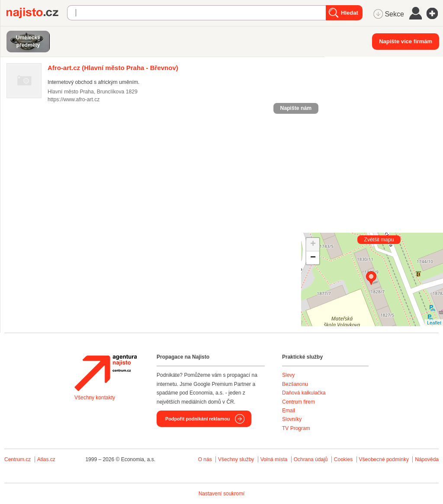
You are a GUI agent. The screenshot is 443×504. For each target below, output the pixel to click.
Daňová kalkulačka (304, 393)
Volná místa (274, 459)
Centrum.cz (18, 459)
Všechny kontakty (95, 398)
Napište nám (296, 108)
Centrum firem (299, 402)
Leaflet (434, 323)
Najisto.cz (37, 13)
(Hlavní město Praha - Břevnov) (113, 68)
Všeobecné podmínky (384, 459)
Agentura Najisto (106, 373)
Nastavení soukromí (222, 494)
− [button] (313, 258)
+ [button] (313, 244)
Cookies (343, 459)
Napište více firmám (406, 41)
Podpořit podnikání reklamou (197, 419)
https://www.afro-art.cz (74, 100)
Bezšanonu (295, 384)
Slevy (288, 375)
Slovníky (292, 419)
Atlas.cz (46, 459)
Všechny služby (237, 459)
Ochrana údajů (311, 459)
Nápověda (427, 459)
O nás (205, 459)
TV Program (296, 428)
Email (289, 411)
